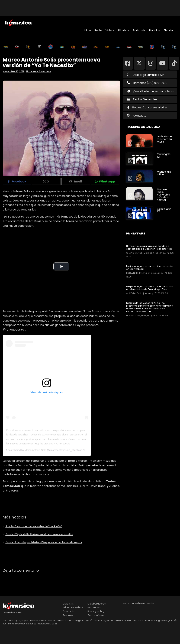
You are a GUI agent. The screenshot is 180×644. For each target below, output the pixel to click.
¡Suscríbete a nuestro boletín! (151, 91)
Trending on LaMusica (143, 127)
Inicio (87, 30)
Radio (98, 30)
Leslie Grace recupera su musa (164, 139)
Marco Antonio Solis (36, 450)
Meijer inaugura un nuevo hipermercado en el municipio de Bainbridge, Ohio (149, 288)
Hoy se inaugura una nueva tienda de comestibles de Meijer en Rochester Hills (149, 248)
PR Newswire (136, 234)
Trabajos (68, 615)
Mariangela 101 (164, 155)
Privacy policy (96, 611)
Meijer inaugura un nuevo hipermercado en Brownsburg (149, 268)
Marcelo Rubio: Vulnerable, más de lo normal (164, 195)
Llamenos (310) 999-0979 (147, 83)
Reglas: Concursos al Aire (149, 107)
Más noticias (138, 324)
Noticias (155, 30)
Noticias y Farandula (38, 71)
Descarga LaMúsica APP (146, 75)
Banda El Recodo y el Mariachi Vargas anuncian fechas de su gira (44, 542)
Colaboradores (97, 604)
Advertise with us (73, 608)
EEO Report (94, 608)
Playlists (124, 30)
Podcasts (139, 30)
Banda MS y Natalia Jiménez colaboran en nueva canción (39, 534)
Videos (110, 30)
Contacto (140, 116)
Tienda (168, 30)
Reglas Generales (145, 99)
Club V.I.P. (68, 604)
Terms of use (96, 615)
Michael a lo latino (164, 173)
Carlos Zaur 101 (164, 210)
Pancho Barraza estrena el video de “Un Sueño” (34, 526)
